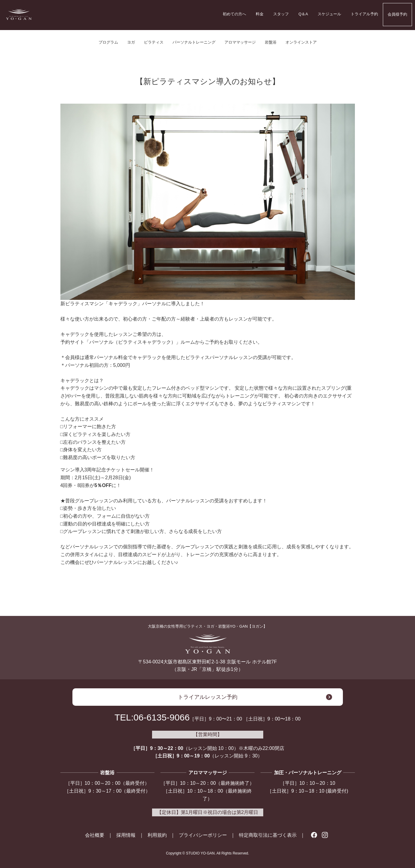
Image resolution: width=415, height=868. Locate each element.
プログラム (108, 42)
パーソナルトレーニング (194, 42)
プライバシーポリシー (203, 835)
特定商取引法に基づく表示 (268, 835)
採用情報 (126, 835)
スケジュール (329, 14)
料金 (260, 14)
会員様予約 (397, 14)
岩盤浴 (271, 42)
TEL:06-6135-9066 (152, 717)
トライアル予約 (364, 14)
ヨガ (131, 42)
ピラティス (154, 42)
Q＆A (303, 14)
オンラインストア (301, 42)
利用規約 (157, 835)
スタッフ (281, 14)
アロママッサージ (240, 42)
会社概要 (95, 835)
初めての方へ (234, 14)
